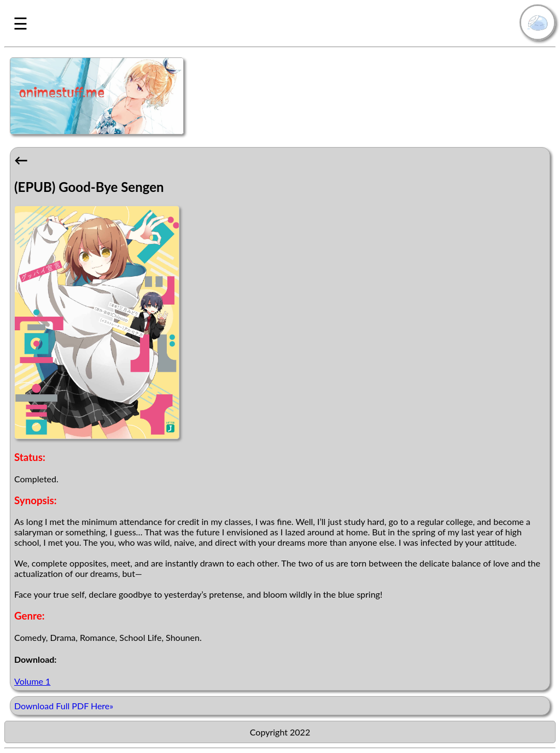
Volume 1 (32, 681)
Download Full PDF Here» (64, 706)
